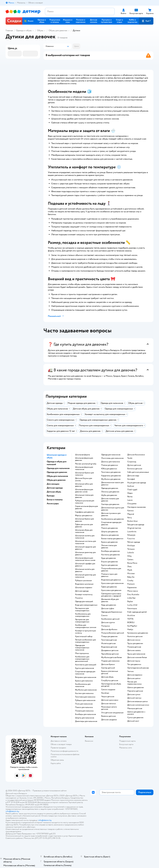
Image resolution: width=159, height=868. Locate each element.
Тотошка (131, 549)
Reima (130, 497)
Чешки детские (108, 697)
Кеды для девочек (109, 605)
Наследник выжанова (136, 507)
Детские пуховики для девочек (111, 514)
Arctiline (131, 615)
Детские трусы (134, 661)
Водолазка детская (109, 647)
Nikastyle (131, 535)
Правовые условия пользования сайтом (50, 791)
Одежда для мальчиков (111, 455)
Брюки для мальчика (84, 681)
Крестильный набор (84, 636)
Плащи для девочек (109, 636)
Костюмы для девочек (111, 555)
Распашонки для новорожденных (82, 609)
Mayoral (131, 514)
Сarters (130, 560)
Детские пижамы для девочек (110, 500)
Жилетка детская (108, 643)
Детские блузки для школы (84, 479)
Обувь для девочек (58, 30)
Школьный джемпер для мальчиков (85, 576)
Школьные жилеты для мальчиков (85, 537)
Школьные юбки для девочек (84, 485)
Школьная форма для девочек (84, 459)
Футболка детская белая (111, 657)
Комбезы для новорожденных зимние (86, 626)
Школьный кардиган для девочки (85, 548)
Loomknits (132, 532)
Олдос (130, 493)
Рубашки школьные (83, 581)
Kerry (130, 518)
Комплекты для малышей (86, 665)
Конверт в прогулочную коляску (86, 632)
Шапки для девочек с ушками (136, 713)
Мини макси (133, 591)
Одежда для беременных (112, 612)
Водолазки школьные (84, 584)
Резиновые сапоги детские (109, 708)
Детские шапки (134, 678)
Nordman (105, 693)
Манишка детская (135, 708)
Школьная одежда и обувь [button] (57, 456)
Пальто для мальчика (84, 707)
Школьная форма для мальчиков (84, 468)
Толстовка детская (109, 640)
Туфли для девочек (109, 587)
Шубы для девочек (109, 495)
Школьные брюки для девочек (84, 520)
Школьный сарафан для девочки (85, 565)
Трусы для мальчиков (136, 654)
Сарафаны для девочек (85, 512)
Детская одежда (82, 591)
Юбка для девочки (109, 469)
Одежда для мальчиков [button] (58, 468)
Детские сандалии (109, 720)
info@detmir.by (12, 811)
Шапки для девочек (136, 687)
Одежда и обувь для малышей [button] (57, 463)
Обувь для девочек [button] (56, 480)
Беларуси (23, 793)
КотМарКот (132, 626)
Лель (129, 567)
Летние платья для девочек (109, 547)
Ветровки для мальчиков (86, 677)
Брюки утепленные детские (110, 672)
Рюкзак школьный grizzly (86, 464)
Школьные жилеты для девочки (85, 570)
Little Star (131, 598)
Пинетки (79, 598)
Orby (129, 556)
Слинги (104, 615)
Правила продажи (58, 748)
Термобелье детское (110, 654)
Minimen (131, 574)
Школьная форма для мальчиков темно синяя (85, 559)
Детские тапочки (109, 704)
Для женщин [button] (53, 484)
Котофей (131, 479)
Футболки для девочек (111, 479)
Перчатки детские (135, 691)
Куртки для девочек (110, 565)
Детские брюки (108, 664)
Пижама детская (134, 647)
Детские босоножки (136, 455)
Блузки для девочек (110, 562)
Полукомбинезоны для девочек (111, 570)
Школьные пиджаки (84, 588)
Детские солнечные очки (138, 705)
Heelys (130, 629)
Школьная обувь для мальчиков (84, 531)
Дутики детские (134, 465)
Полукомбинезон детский (113, 633)
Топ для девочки (134, 664)
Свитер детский (108, 668)
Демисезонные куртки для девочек (113, 509)
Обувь (40, 30)
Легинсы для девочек (110, 492)
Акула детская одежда (137, 483)
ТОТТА (130, 619)
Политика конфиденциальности (64, 751)
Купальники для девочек (138, 633)
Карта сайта (56, 763)
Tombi (130, 458)
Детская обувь (107, 677)
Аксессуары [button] (53, 503)
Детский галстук (134, 698)
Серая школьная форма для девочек (86, 507)
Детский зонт (133, 721)
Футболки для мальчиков (86, 690)
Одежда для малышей (84, 602)
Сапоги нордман (108, 690)
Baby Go (131, 577)
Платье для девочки (110, 465)
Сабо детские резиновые (138, 472)
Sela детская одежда (136, 525)
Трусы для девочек (135, 643)
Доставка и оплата (58, 741)
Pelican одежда (134, 542)
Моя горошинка (82, 653)
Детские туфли (108, 608)
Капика (130, 511)
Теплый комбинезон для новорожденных (85, 641)
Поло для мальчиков (84, 704)
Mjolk (130, 570)
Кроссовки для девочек (111, 590)
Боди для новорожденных (86, 605)
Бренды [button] (51, 496)
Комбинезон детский (110, 619)
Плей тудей (132, 490)
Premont (131, 584)
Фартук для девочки (84, 516)
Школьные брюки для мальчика (84, 474)
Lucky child (132, 605)
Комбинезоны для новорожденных (83, 615)
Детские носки (134, 640)
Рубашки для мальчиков (85, 700)
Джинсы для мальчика (110, 462)
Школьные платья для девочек (84, 496)
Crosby (130, 581)
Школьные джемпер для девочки (85, 554)
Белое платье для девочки (112, 539)
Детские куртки (108, 622)
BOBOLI (131, 622)
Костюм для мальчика (84, 693)
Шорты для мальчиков (85, 718)
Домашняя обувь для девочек (110, 600)
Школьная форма (82, 455)
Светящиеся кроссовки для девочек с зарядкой (111, 595)
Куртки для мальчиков (85, 668)
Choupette (132, 504)
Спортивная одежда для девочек (111, 523)
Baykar (130, 602)
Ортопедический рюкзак (138, 668)
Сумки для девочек (135, 718)
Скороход (132, 462)
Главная (9, 30)
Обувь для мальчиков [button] (57, 476)
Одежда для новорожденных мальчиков (82, 648)
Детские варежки (135, 675)
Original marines (134, 528)
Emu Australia (133, 595)
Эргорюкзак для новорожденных (82, 621)
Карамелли (132, 588)
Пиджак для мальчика (110, 661)
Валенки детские (108, 716)
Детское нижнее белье (137, 657)
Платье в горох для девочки (109, 575)
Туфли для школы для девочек (84, 526)
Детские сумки (134, 694)
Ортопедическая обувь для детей (111, 685)
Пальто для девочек (110, 528)
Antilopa (131, 546)
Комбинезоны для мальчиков (83, 685)
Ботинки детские (135, 469)
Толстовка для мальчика (85, 697)
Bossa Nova (132, 563)
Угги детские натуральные (112, 713)
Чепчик (131, 671)
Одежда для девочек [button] (57, 472)
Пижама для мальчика (84, 711)
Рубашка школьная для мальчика (85, 502)
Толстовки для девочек (111, 472)
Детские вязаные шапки (138, 701)
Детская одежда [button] (55, 488)
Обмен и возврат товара (61, 744)
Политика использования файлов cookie (65, 756)
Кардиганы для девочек (111, 476)
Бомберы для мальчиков (86, 714)
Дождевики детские (110, 650)
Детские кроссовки (110, 700)
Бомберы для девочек (111, 551)
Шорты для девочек (110, 532)
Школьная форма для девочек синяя (84, 491)
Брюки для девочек (110, 542)
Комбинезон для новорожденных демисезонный (82, 659)
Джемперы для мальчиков (86, 721)
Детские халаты (134, 650)
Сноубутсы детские (110, 681)
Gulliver (131, 486)
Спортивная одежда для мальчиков (85, 673)
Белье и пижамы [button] (55, 500)
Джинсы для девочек (110, 535)
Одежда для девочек (110, 488)
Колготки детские (135, 636)
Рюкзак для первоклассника (134, 683)
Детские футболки (109, 629)
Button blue (132, 521)
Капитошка (132, 608)
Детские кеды (133, 476)
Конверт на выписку (84, 595)
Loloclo (131, 553)
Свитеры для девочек (110, 504)
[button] (146, 21)
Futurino (131, 539)
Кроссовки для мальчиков (112, 583)
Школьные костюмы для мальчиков (86, 542)
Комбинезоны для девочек (113, 519)
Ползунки (106, 626)
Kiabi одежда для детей (137, 612)
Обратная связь (57, 760)
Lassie (130, 500)
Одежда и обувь (24, 30)
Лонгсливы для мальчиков (112, 458)
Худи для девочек (109, 558)
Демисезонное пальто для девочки (112, 484)
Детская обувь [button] (54, 492)
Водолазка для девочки (111, 580)
